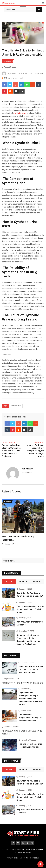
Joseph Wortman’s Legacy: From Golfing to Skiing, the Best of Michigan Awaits (35, 451)
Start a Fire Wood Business (32, 849)
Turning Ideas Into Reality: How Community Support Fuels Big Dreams (30, 609)
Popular (23, 582)
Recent (9, 582)
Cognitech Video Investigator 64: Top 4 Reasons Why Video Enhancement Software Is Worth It (30, 699)
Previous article (9, 442)
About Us (24, 858)
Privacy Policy (12, 858)
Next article (39, 442)
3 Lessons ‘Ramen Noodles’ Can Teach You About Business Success (31, 669)
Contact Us (35, 858)
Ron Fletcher (28, 469)
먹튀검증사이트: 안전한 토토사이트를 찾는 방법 (23, 683)
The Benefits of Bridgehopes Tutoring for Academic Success (30, 718)
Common (37, 582)
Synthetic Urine (16, 406)
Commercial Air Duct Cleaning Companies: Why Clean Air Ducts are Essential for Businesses (11, 451)
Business (7, 61)
